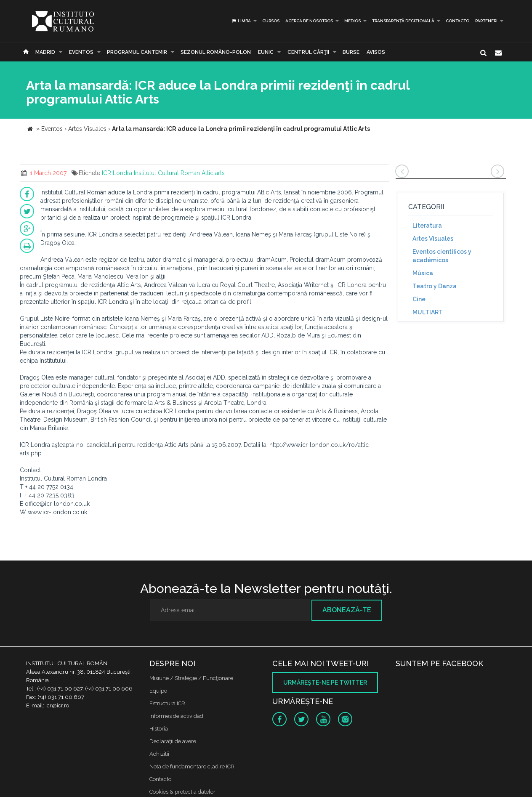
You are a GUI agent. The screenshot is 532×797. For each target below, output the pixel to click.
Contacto (458, 21)
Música (423, 273)
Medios (352, 21)
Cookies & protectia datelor (182, 792)
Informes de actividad (176, 716)
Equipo (158, 691)
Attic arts (213, 173)
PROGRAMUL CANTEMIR (137, 52)
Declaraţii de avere (173, 741)
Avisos (376, 52)
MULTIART (428, 312)
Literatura (427, 226)
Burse (351, 52)
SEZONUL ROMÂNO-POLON (216, 52)
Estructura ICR (167, 703)
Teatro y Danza (435, 286)
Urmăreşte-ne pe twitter (325, 683)
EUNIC (266, 52)
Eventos (81, 52)
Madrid (45, 52)
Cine (419, 299)
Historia (159, 729)
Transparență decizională (403, 21)
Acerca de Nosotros (309, 21)
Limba (241, 21)
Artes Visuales (433, 239)
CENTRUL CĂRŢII (308, 52)
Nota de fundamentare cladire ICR (192, 766)
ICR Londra (117, 173)
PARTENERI (486, 21)
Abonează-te (347, 610)
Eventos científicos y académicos (442, 256)
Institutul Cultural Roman (167, 173)
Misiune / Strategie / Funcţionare (191, 678)
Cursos (271, 21)
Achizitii (159, 754)
